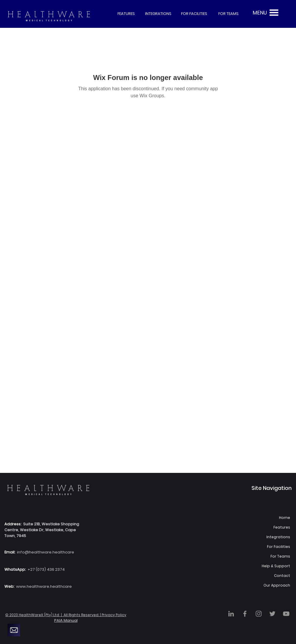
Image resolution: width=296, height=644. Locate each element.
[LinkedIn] (231, 614)
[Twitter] (272, 614)
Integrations (278, 537)
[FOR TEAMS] (228, 14)
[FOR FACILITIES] (194, 14)
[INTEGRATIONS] (158, 14)
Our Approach (277, 585)
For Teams (280, 556)
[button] (265, 13)
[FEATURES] (126, 14)
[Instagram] (259, 614)
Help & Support (276, 566)
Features (282, 527)
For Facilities (279, 547)
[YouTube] (286, 614)
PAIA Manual (66, 620)
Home (285, 518)
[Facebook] (245, 614)
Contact (282, 576)
